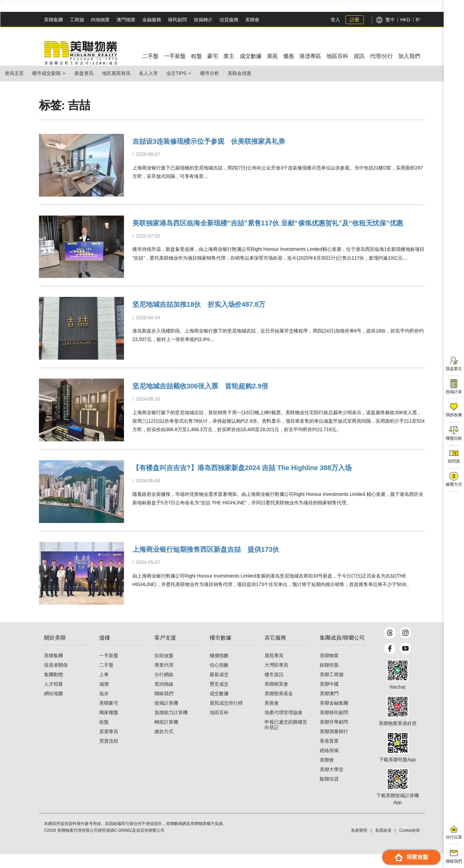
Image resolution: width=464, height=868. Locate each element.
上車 (104, 688)
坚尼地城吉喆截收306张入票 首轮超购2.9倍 (228, 386)
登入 (335, 20)
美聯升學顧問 (334, 736)
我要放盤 (411, 857)
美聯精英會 (276, 698)
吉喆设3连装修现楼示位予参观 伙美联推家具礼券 (239, 140)
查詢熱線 (164, 698)
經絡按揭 (329, 764)
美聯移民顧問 (334, 726)
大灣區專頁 (276, 679)
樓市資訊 (274, 688)
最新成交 (219, 688)
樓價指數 (219, 669)
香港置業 (329, 755)
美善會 (272, 717)
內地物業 (100, 20)
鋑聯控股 (329, 679)
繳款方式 (164, 745)
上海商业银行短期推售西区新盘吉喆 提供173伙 (235, 550)
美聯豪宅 (109, 717)
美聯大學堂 (332, 783)
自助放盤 (164, 669)
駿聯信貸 (329, 793)
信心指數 (219, 679)
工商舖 (77, 20)
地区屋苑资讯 (135, 73)
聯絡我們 (164, 707)
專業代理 (164, 679)
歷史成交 (219, 698)
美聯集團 (54, 20)
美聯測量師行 (334, 745)
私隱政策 (383, 844)
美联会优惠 (280, 73)
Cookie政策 (410, 844)
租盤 (104, 736)
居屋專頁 (109, 745)
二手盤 (106, 679)
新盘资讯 (98, 73)
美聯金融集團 (334, 717)
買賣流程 (109, 755)
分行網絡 (164, 688)
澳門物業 (126, 20)
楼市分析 (245, 73)
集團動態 (54, 688)
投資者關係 (56, 679)
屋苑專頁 (274, 669)
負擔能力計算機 (171, 726)
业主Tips (206, 73)
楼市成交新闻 (55, 73)
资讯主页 (17, 73)
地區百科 (219, 726)
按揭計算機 (166, 717)
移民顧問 (177, 20)
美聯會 (252, 20)
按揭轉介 (203, 20)
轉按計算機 (166, 736)
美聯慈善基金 (279, 707)
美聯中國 (329, 698)
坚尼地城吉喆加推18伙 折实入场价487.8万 (225, 305)
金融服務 (152, 20)
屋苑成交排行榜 (226, 717)
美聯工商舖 (332, 688)
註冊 (355, 20)
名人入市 (173, 73)
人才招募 (54, 698)
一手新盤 (109, 669)
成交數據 (219, 707)
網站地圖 (54, 707)
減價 (104, 698)
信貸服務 (229, 20)
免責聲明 (359, 844)
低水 (104, 707)
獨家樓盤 (109, 726)
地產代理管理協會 (283, 726)
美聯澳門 (329, 707)
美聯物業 (329, 669)
